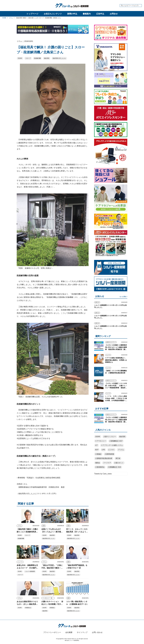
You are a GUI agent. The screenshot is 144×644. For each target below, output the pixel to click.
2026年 (98, 437)
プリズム (121, 450)
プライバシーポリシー (52, 632)
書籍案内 (87, 14)
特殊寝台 (52, 608)
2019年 (20, 571)
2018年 (20, 58)
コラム (20, 526)
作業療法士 (28, 608)
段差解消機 (37, 58)
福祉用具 (47, 58)
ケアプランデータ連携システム (112, 445)
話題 (44, 526)
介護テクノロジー (110, 437)
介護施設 (98, 454)
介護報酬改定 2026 (114, 467)
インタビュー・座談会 (48, 598)
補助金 (98, 463)
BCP (97, 450)
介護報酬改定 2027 (116, 441)
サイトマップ (82, 632)
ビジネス (111, 450)
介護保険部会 (100, 467)
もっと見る (123, 297)
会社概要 (69, 632)
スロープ (28, 58)
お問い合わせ (97, 632)
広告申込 (100, 14)
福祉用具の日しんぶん (59, 58)
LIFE (103, 450)
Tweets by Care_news (103, 474)
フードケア (107, 463)
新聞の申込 (72, 14)
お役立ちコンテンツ (53, 14)
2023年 (20, 535)
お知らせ (97, 302)
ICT (96, 445)
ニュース (20, 562)
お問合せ (114, 14)
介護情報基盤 (109, 454)
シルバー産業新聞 (30, 571)
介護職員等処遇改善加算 (104, 458)
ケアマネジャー (101, 441)
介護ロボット (119, 463)
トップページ (32, 14)
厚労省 (118, 458)
